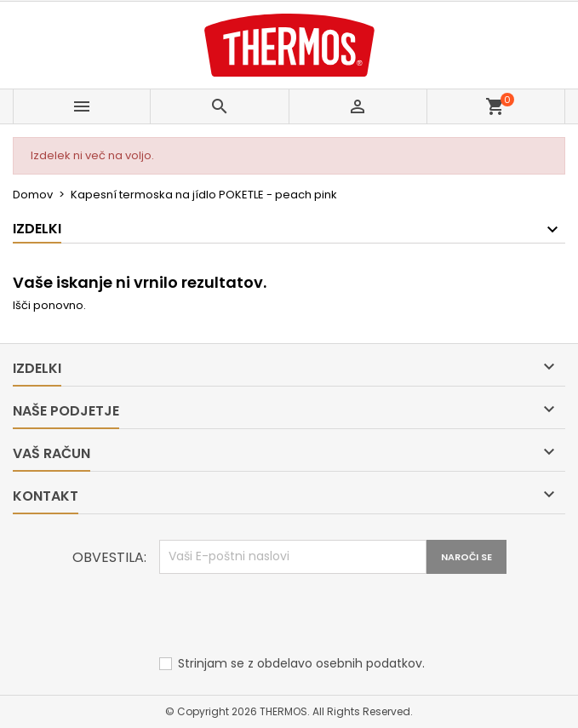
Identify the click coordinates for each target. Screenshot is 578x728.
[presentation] (289, 616)
